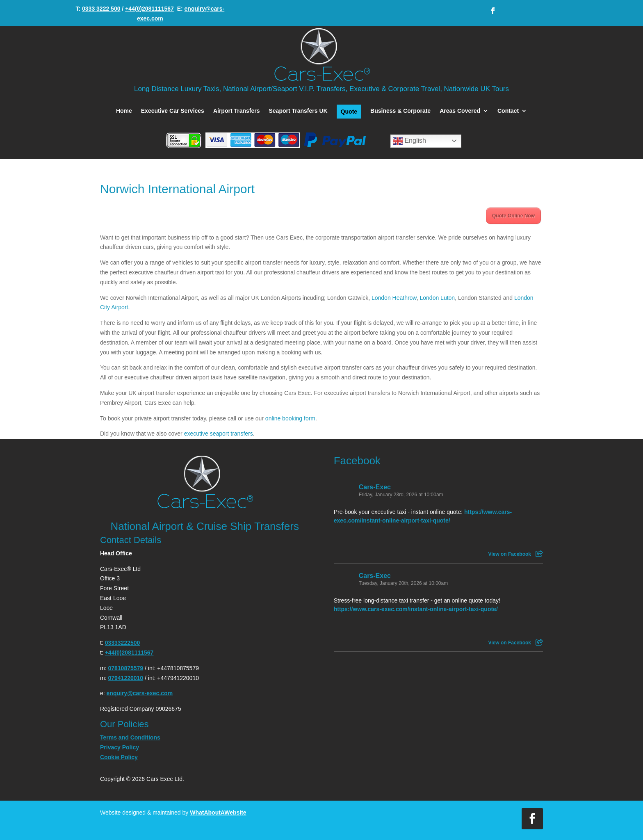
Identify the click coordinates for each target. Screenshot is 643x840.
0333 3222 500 (101, 9)
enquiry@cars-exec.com (140, 693)
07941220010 (125, 678)
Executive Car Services (173, 111)
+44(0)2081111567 (149, 9)
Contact (508, 111)
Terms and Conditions (130, 737)
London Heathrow (394, 298)
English (409, 141)
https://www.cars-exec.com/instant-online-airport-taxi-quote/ (416, 609)
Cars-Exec (375, 487)
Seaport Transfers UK (298, 111)
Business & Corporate (400, 111)
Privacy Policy (120, 747)
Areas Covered (460, 111)
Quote (349, 112)
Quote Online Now (513, 216)
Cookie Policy (119, 757)
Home (124, 111)
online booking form (290, 418)
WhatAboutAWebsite (218, 813)
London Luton (438, 298)
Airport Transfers (237, 111)
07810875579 (125, 668)
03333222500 (123, 643)
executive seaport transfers (219, 434)
